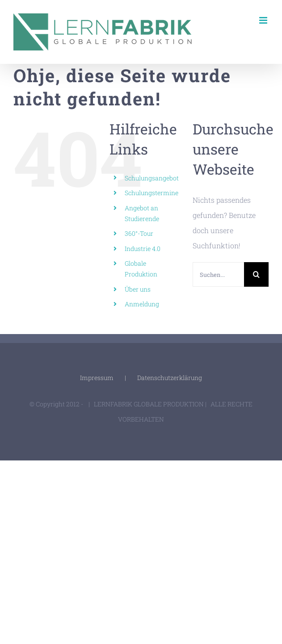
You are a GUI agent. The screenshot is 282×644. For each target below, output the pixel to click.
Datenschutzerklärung (170, 378)
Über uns (138, 289)
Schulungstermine (152, 193)
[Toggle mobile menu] (264, 20)
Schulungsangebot (152, 178)
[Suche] (256, 274)
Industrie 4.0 (143, 249)
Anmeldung (142, 304)
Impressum (97, 378)
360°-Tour (139, 233)
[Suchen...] (218, 274)
